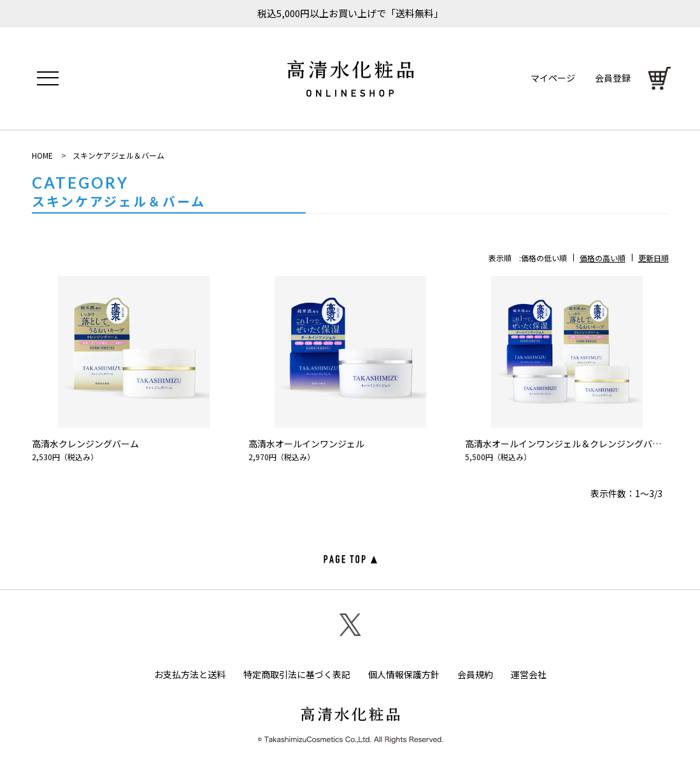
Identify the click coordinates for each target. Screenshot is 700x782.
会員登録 (610, 78)
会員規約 (475, 676)
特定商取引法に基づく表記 (297, 676)
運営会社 (529, 676)
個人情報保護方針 (404, 676)
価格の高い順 (603, 258)
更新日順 (654, 258)
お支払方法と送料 (190, 676)
